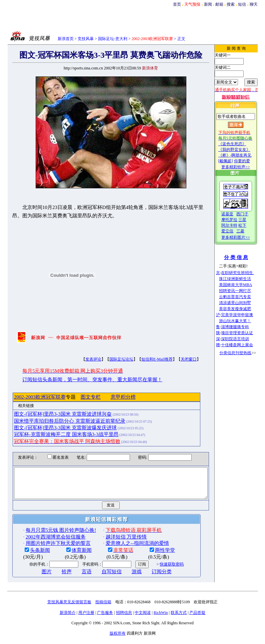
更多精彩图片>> (243, 237)
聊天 (254, 4)
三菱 (248, 231)
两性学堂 (154, 556)
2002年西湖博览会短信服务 (45, 543)
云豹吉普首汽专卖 (243, 297)
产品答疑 (197, 619)
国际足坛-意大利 (113, 39)
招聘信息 (124, 619)
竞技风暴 (86, 39)
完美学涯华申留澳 (245, 315)
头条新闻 (29, 556)
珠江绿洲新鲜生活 (243, 279)
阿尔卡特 (237, 225)
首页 (177, 4)
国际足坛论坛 (111, 359)
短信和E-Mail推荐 (146, 359)
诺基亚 (235, 214)
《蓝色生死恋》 (240, 144)
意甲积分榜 (112, 397)
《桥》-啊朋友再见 (242, 155)
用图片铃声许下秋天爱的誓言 (47, 549)
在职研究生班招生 (245, 273)
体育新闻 (71, 556)
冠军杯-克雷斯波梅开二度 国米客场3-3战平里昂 (56, 434)
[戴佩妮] (233, 161)
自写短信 (101, 578)
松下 (250, 225)
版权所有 (118, 639)
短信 (242, 4)
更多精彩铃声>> (243, 167)
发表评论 (83, 359)
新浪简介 (68, 619)
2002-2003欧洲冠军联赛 (29, 397)
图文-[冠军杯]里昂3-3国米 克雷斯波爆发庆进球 (55, 428)
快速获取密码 (161, 570)
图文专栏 (80, 397)
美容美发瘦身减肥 (243, 309)
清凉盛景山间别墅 (243, 303)
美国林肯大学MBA (243, 285)
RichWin (161, 619)
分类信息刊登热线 (243, 353)
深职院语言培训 (243, 339)
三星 (250, 220)
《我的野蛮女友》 (242, 150)
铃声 (56, 578)
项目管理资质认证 (245, 333)
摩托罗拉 (237, 220)
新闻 (208, 4)
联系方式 (179, 619)
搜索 (231, 4)
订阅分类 (151, 578)
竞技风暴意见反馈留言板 (69, 608)
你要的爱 (249, 161)
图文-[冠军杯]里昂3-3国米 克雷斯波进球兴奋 (52, 414)
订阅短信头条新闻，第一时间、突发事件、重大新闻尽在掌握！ (82, 380)
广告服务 (105, 619)
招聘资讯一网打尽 (243, 291)
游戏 (126, 578)
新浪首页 (66, 39)
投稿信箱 (103, 608)
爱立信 (235, 231)
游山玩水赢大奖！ (243, 321)
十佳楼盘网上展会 (245, 345)
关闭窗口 (178, 359)
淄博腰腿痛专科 (243, 327)
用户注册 (86, 619)
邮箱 (219, 4)
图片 (36, 578)
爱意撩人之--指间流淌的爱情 (127, 549)
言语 (76, 578)
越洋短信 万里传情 (116, 543)
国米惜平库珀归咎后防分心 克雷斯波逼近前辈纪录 (59, 421)
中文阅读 (143, 619)
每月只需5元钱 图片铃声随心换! (50, 536)
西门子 (250, 214)
